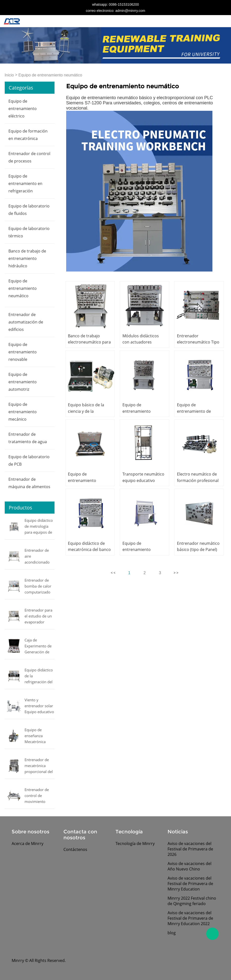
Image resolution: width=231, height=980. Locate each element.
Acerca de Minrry (28, 843)
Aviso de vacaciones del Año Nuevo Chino (189, 866)
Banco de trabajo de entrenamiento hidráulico (27, 258)
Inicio (9, 75)
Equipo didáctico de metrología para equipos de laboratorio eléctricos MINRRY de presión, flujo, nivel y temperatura (39, 527)
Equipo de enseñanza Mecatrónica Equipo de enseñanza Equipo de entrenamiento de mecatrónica (38, 736)
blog (172, 933)
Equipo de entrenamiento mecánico (23, 412)
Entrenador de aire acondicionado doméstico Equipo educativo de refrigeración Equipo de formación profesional (39, 557)
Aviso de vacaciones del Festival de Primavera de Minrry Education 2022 (190, 918)
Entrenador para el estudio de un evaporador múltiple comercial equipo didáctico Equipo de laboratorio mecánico (39, 616)
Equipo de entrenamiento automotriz (23, 382)
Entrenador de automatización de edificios (26, 322)
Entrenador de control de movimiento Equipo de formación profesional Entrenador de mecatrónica (37, 796)
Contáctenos (75, 849)
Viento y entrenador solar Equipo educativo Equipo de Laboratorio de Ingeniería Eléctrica (39, 706)
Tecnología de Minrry (135, 843)
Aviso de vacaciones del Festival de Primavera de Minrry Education (190, 884)
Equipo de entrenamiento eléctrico (23, 109)
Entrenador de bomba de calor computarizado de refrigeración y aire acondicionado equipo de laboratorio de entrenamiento (40, 587)
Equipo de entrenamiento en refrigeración (25, 183)
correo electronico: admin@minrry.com (115, 11)
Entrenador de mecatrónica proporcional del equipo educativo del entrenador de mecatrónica (39, 766)
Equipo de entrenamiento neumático (50, 75)
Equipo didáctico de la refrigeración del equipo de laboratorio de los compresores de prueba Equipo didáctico (39, 676)
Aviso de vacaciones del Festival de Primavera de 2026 (190, 849)
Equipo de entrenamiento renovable (23, 352)
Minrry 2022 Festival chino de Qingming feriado (192, 901)
